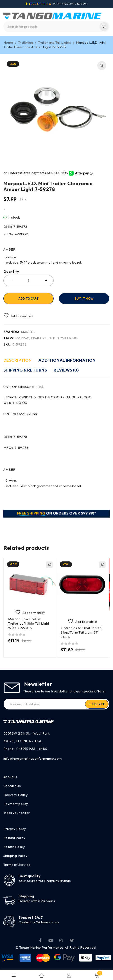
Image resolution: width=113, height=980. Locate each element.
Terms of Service (17, 865)
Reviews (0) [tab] (66, 370)
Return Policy (14, 847)
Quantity (11, 272)
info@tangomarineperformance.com (33, 758)
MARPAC (28, 332)
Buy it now (84, 299)
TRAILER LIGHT (43, 338)
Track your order (17, 813)
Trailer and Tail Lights (54, 42)
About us (10, 777)
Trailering (26, 42)
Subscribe (97, 704)
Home (8, 42)
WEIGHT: (15, 403)
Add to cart (28, 299)
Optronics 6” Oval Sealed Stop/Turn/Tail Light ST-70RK (81, 632)
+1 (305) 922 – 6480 (31, 749)
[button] (102, 66)
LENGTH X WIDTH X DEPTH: (47, 397)
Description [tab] (18, 360)
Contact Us (12, 786)
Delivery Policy (16, 795)
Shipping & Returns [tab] (25, 370)
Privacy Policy (15, 829)
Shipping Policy (15, 856)
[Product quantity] (28, 281)
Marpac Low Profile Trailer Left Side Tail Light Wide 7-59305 (29, 623)
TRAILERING (68, 338)
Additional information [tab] (67, 360)
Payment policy (16, 804)
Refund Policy (14, 838)
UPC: (20, 414)
